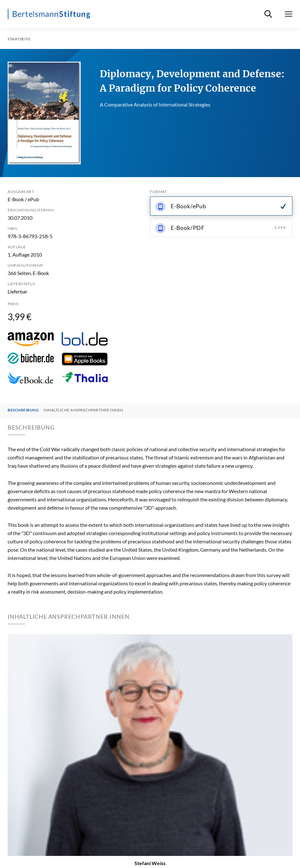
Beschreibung (23, 410)
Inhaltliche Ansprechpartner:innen (83, 410)
